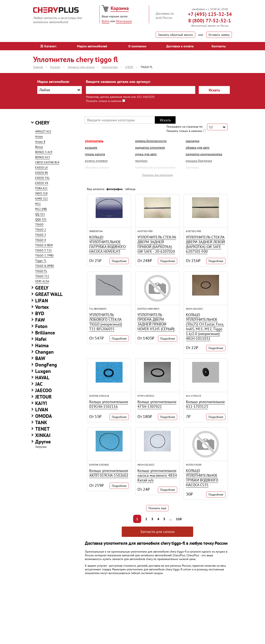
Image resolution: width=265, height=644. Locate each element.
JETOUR (43, 397)
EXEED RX (42, 173)
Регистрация (124, 21)
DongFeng (46, 365)
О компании (137, 46)
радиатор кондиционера (204, 154)
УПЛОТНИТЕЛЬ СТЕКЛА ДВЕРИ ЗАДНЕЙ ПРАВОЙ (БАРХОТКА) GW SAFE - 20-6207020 (157, 244)
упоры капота (95, 154)
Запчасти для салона (157, 532)
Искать (214, 90)
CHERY (42, 123)
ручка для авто (146, 154)
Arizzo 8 (40, 142)
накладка (193, 141)
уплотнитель (94, 141)
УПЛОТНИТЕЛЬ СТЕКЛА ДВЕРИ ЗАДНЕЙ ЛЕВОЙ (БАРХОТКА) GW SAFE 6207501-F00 (205, 244)
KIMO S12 (42, 199)
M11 (38, 204)
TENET (42, 429)
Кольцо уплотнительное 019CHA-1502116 (109, 404)
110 (179, 519)
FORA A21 (41, 188)
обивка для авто (198, 147)
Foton (41, 326)
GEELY (42, 288)
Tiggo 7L (41, 261)
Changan (44, 352)
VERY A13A (42, 281)
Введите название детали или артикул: (118, 82)
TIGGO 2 (41, 230)
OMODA (44, 416)
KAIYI (41, 403)
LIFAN (42, 301)
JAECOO (43, 390)
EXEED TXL (42, 178)
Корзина (120, 8)
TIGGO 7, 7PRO (44, 255)
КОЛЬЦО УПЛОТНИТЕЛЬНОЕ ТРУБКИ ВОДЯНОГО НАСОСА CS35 (202, 478)
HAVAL (42, 378)
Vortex (42, 307)
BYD (40, 313)
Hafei (41, 339)
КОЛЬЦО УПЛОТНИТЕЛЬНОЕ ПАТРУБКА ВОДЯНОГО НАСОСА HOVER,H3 (107, 244)
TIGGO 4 (41, 240)
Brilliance (45, 333)
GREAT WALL (49, 294)
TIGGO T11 (42, 276)
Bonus (39, 147)
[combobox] (60, 90)
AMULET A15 (43, 131)
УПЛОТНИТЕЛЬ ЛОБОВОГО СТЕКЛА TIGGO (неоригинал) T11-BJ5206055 (106, 322)
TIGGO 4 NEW (44, 245)
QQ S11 (40, 214)
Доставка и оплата (180, 46)
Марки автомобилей (92, 46)
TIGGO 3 (41, 235)
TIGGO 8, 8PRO (45, 266)
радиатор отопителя (150, 147)
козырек (91, 147)
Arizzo (39, 136)
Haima (42, 345)
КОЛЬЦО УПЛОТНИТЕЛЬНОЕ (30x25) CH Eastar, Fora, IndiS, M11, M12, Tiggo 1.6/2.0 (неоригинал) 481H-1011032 (205, 327)
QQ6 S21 (41, 219)
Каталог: (49, 46)
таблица (130, 189)
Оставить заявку (219, 35)
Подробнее (119, 261)
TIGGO (39, 224)
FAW (40, 320)
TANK (41, 422)
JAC (39, 384)
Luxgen (43, 371)
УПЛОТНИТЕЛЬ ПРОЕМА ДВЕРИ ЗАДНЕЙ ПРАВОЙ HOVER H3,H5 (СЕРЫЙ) (156, 322)
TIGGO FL (41, 271)
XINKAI (43, 435)
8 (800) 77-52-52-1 (210, 21)
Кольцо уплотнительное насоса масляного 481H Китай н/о (157, 475)
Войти (106, 21)
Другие (43, 442)
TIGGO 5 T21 (43, 250)
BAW (40, 358)
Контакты (219, 46)
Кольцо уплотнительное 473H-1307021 (157, 404)
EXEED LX (42, 168)
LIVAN (42, 410)
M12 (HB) (41, 209)
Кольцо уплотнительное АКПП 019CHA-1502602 (109, 473)
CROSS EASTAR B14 (47, 162)
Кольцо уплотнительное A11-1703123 (205, 404)
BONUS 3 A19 (44, 152)
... (171, 519)
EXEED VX (42, 183)
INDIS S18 (41, 193)
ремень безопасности (151, 141)
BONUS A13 (43, 157)
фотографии (114, 189)
